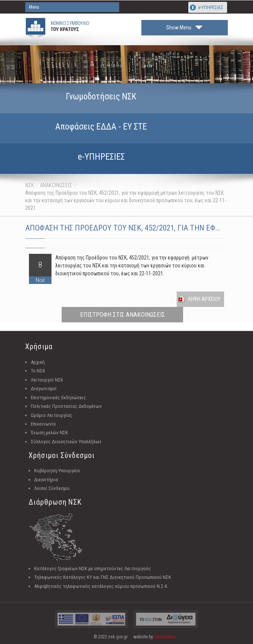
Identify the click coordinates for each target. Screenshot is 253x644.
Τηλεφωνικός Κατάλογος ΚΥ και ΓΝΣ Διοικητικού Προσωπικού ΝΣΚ (103, 577)
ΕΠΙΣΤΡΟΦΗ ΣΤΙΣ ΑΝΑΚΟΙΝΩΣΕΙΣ (123, 314)
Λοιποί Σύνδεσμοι (52, 488)
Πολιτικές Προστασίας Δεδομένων (66, 406)
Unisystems (165, 637)
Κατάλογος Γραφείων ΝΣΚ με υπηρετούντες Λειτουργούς (93, 568)
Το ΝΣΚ (38, 371)
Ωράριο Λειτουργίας (52, 415)
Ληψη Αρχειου (204, 299)
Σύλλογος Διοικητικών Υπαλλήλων (66, 442)
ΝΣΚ (30, 185)
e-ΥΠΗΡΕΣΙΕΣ (211, 7)
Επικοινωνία (43, 424)
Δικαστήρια (46, 480)
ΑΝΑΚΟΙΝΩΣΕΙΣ (56, 185)
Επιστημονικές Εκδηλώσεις (58, 398)
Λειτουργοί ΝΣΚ (47, 380)
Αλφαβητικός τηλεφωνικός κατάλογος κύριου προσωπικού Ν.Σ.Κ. (101, 586)
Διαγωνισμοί (44, 388)
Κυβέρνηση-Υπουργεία (57, 471)
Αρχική (38, 362)
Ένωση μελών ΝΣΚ (49, 433)
